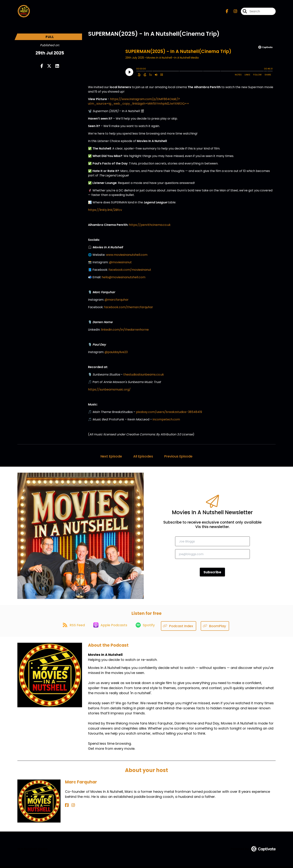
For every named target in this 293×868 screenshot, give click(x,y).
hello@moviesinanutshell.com (124, 279)
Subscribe (212, 574)
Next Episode (111, 458)
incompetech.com (166, 421)
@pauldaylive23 (116, 354)
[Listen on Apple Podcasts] (110, 628)
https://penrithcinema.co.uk (150, 226)
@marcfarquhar (117, 301)
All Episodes (143, 458)
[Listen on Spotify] (147, 628)
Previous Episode (178, 458)
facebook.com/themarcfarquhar (129, 309)
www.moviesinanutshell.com (127, 256)
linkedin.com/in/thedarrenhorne (125, 331)
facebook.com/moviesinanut (130, 271)
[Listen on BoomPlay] (218, 628)
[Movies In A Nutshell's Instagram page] (233, 12)
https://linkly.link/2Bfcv (105, 212)
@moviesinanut (120, 264)
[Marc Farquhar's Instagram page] (71, 807)
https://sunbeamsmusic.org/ (109, 391)
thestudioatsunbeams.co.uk (144, 376)
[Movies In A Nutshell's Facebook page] (227, 12)
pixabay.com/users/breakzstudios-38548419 (169, 414)
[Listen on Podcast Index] (181, 628)
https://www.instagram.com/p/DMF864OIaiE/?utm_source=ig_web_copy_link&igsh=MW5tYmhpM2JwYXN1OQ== (139, 103)
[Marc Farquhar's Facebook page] (67, 807)
